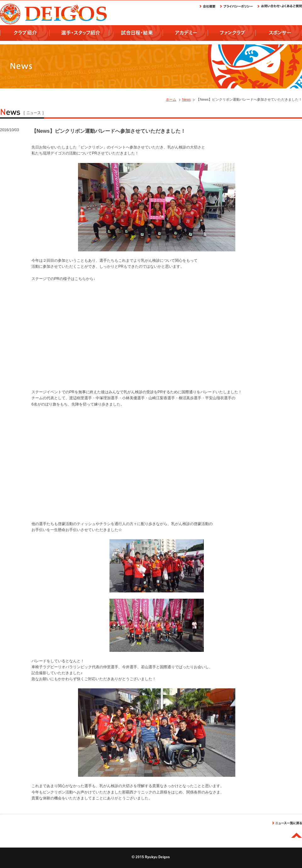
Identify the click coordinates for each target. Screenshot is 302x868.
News (187, 99)
